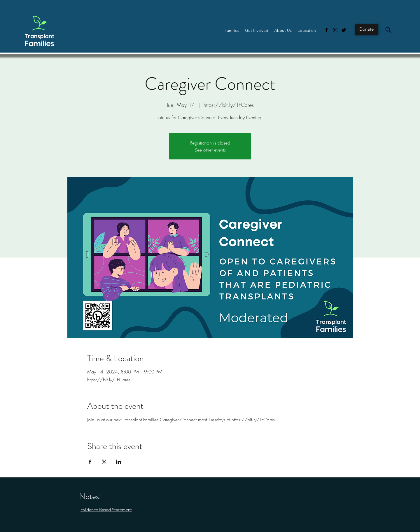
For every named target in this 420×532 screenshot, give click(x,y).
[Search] (388, 30)
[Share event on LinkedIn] (119, 462)
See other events (210, 150)
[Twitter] (344, 30)
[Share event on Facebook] (90, 462)
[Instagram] (335, 30)
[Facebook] (326, 30)
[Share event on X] (104, 462)
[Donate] (366, 29)
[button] (232, 30)
